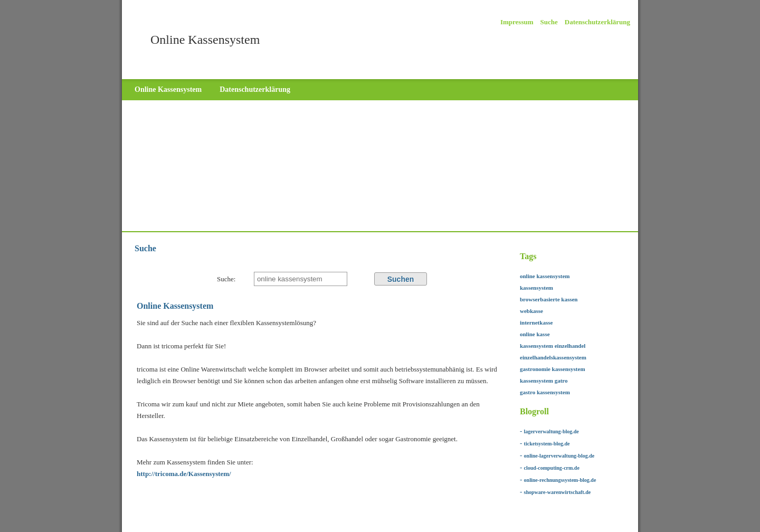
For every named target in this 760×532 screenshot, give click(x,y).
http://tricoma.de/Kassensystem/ (184, 474)
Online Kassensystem (168, 89)
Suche (549, 22)
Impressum (517, 22)
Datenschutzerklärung (597, 22)
